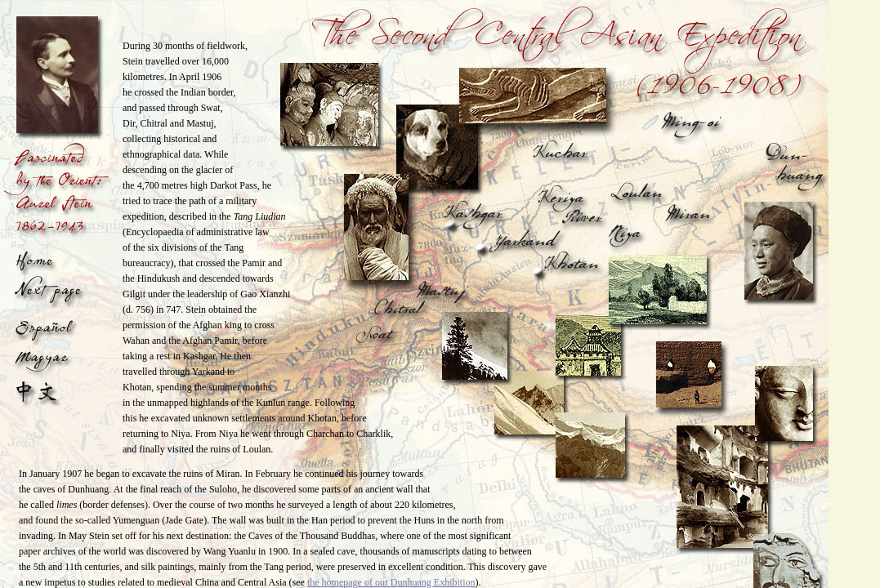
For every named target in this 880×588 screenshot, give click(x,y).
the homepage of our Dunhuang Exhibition (391, 582)
